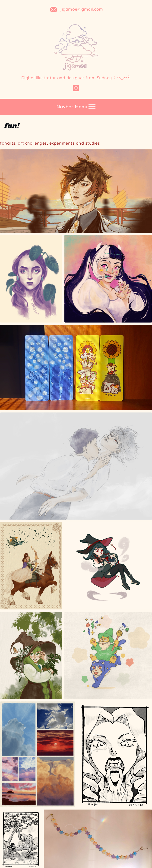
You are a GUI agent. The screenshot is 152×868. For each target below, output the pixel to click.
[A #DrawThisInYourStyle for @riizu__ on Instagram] (108, 566)
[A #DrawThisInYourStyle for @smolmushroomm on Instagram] (31, 655)
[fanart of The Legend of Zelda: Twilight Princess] (31, 566)
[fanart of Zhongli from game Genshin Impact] (76, 191)
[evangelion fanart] (76, 466)
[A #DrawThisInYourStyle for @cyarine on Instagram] (108, 279)
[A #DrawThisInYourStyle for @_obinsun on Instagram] (108, 655)
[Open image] (31, 279)
